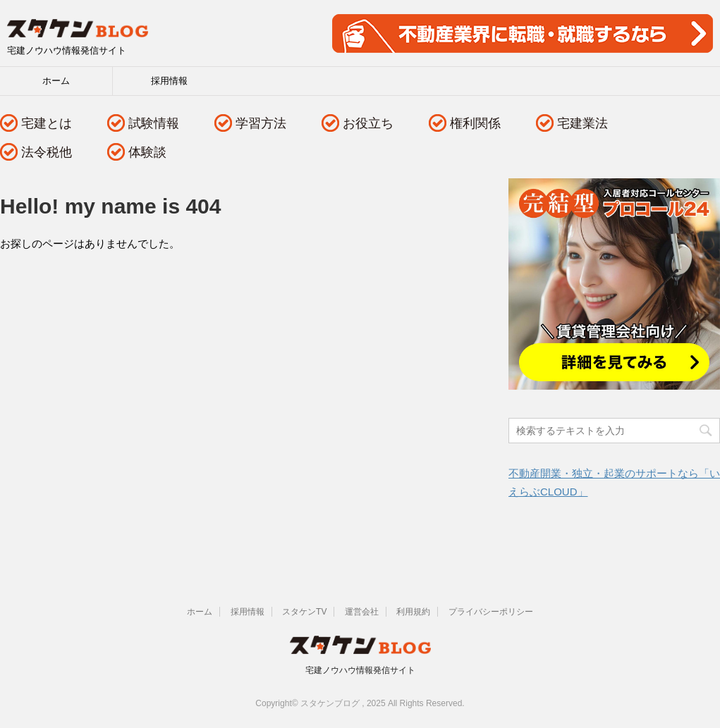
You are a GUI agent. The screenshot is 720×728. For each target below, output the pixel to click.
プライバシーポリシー (491, 612)
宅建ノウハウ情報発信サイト (360, 670)
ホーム (56, 81)
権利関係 (475, 123)
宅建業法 (582, 123)
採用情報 (169, 81)
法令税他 (47, 152)
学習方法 (261, 123)
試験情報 (154, 123)
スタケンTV (304, 612)
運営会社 (362, 612)
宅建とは (47, 123)
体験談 (147, 152)
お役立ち (368, 123)
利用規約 (413, 612)
